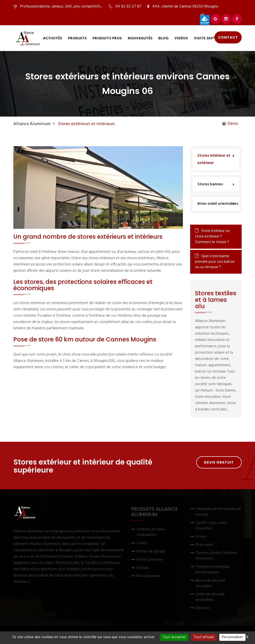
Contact (228, 37)
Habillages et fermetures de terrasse (218, 512)
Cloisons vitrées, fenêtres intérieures (216, 556)
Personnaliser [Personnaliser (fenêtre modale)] (232, 637)
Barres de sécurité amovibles (210, 584)
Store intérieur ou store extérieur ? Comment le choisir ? (212, 237)
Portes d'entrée (149, 560)
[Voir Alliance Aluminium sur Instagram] (226, 19)
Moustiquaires (148, 576)
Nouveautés (140, 38)
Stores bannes (210, 184)
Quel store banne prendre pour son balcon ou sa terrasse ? (215, 262)
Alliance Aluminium (32, 124)
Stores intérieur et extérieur (214, 159)
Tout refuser (204, 637)
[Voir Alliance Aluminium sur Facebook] (237, 19)
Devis (230, 124)
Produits (77, 38)
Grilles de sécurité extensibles (210, 597)
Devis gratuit (219, 462)
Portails (143, 568)
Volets (142, 543)
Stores (201, 537)
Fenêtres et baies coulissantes (151, 532)
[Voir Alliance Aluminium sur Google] (215, 19)
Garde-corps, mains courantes (211, 526)
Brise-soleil (204, 545)
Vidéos (181, 38)
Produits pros (107, 38)
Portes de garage (151, 552)
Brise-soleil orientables (218, 204)
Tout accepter (174, 637)
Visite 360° (204, 38)
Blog (163, 38)
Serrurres (203, 608)
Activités (53, 38)
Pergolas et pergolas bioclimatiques (213, 570)
